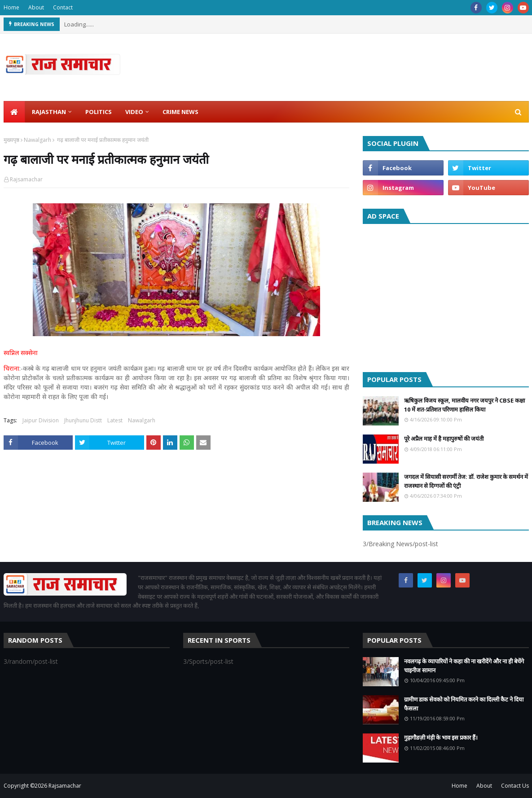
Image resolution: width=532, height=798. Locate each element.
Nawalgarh (37, 140)
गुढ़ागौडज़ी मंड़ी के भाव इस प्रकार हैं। (441, 737)
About (36, 7)
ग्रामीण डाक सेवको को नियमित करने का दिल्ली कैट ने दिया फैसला (464, 704)
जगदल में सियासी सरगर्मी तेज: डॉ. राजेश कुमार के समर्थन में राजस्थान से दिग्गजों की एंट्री (466, 481)
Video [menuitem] (134, 112)
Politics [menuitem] (99, 112)
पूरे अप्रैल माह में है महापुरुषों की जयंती (444, 438)
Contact (63, 7)
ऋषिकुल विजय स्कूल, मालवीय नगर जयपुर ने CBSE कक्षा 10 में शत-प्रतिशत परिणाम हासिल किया (464, 405)
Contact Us (515, 786)
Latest (115, 420)
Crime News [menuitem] (180, 112)
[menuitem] (14, 112)
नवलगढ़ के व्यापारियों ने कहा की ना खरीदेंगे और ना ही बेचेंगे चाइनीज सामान (464, 666)
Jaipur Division (41, 420)
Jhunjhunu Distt (83, 420)
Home (11, 7)
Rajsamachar (26, 179)
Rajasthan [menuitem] (49, 112)
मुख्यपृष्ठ (11, 140)
